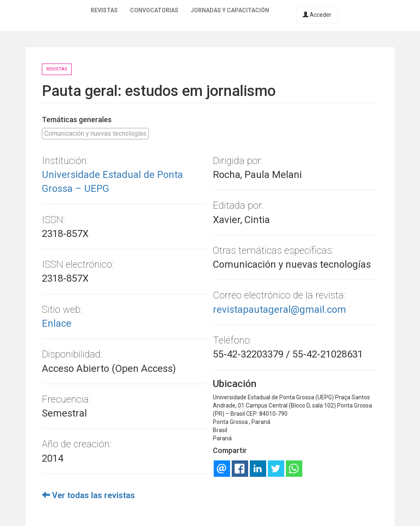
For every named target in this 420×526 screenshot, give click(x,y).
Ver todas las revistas (88, 495)
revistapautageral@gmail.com (280, 310)
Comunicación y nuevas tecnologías (95, 133)
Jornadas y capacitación (230, 10)
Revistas (104, 10)
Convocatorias (154, 10)
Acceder (317, 15)
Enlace (57, 323)
